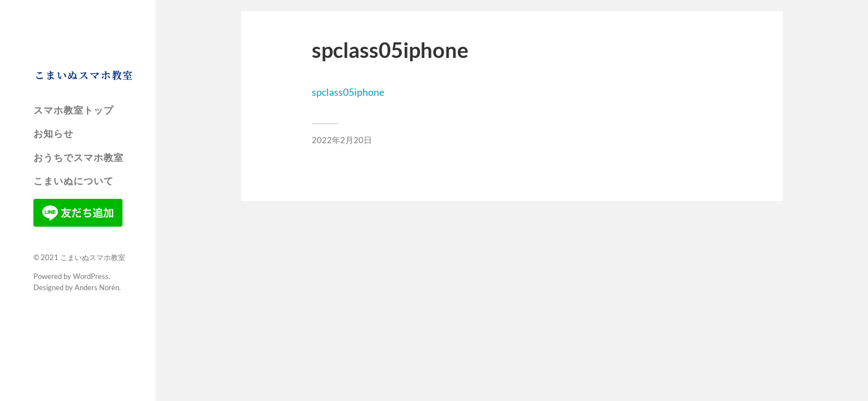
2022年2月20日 (342, 140)
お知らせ (53, 134)
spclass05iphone (348, 92)
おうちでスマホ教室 (79, 158)
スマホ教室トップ (73, 110)
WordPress (91, 276)
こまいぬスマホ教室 (84, 75)
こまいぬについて (73, 181)
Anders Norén (97, 287)
